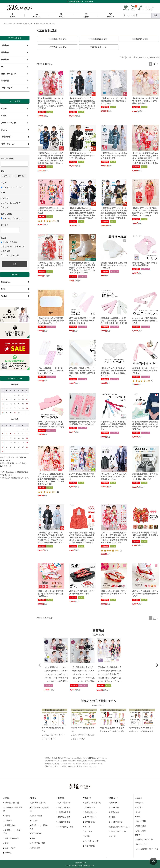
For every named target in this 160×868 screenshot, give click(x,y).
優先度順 (5, 251)
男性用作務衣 (36, 833)
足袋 (6, 843)
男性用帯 (34, 820)
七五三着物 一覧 (64, 802)
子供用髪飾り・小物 (65, 826)
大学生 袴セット (90, 812)
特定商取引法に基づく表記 (119, 826)
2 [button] (154, 64)
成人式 (4, 130)
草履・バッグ (9, 848)
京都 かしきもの (142, 844)
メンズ (17, 203)
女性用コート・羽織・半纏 (13, 831)
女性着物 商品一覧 (11, 802)
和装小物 (7, 852)
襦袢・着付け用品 (11, 838)
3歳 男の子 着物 (63, 812)
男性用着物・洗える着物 (39, 809)
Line (3, 289)
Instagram (6, 282)
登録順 (13, 242)
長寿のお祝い (7, 137)
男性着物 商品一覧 (38, 802)
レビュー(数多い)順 (10, 255)
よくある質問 (114, 807)
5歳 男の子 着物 (63, 817)
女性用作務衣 (9, 825)
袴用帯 (87, 836)
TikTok (4, 296)
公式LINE (139, 807)
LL (3, 192)
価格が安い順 (143, 57)
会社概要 (112, 817)
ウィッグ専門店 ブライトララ (147, 849)
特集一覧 (112, 836)
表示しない (6, 218)
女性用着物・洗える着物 (13, 809)
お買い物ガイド (115, 802)
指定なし (5, 187)
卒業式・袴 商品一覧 (92, 802)
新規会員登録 (141, 826)
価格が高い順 (154, 57)
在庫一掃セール (8, 144)
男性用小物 (35, 848)
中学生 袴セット (90, 817)
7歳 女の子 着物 (63, 822)
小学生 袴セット (90, 822)
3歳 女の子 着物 (63, 807)
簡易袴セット (89, 807)
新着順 (4, 242)
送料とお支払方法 (116, 822)
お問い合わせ (141, 830)
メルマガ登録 (141, 821)
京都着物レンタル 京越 (144, 839)
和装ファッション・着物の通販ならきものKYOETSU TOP (25, 23)
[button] (158, 64)
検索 (156, 15)
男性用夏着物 (36, 815)
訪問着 (7, 815)
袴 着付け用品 (89, 846)
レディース (6, 203)
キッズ (4, 207)
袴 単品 (87, 826)
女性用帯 (7, 820)
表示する (18, 218)
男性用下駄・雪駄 (38, 843)
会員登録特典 (114, 812)
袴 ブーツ (88, 831)
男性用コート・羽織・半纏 (39, 827)
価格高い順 (6, 247)
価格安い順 (19, 247)
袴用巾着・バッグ (91, 841)
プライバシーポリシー (117, 831)
